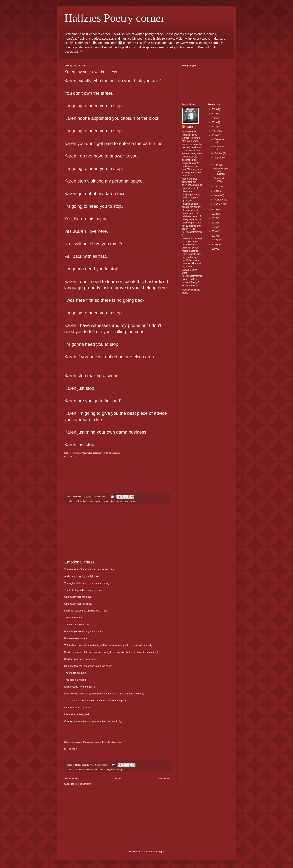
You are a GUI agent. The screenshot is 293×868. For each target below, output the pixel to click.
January (219, 204)
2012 (215, 240)
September (220, 158)
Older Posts (164, 779)
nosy (103, 501)
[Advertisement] (118, 532)
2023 (215, 122)
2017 (215, 218)
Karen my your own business (91, 72)
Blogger (160, 852)
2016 (215, 223)
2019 (215, 210)
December (219, 139)
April (217, 191)
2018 (215, 214)
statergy (119, 770)
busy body (83, 501)
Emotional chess (79, 562)
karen (91, 501)
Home (118, 779)
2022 (215, 127)
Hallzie (189, 127)
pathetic (110, 501)
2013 (215, 236)
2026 (215, 109)
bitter (75, 501)
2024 (215, 118)
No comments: (101, 497)
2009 (215, 249)
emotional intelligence (105, 770)
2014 (215, 231)
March (218, 195)
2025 (215, 114)
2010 (215, 245)
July (217, 165)
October (219, 153)
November (219, 146)
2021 (215, 131)
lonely (97, 501)
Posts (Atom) (84, 784)
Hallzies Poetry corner (114, 18)
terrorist (133, 501)
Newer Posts (72, 779)
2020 (215, 135)
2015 (215, 227)
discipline (90, 770)
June (217, 187)
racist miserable (121, 501)
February (219, 200)
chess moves (79, 770)
